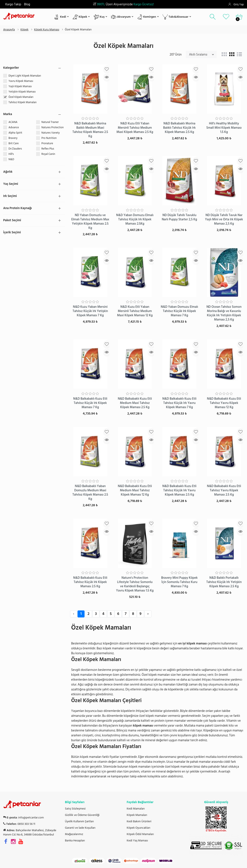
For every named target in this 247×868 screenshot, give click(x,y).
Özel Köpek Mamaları (21, 97)
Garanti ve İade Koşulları (80, 828)
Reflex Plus (48, 149)
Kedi (60, 17)
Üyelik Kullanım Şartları (79, 821)
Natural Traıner (50, 122)
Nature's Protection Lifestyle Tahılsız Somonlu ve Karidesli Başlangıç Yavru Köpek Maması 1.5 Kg (135, 584)
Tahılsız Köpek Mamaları (23, 102)
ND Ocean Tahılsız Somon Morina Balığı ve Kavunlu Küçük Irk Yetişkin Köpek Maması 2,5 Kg (224, 313)
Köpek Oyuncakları (139, 828)
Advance (14, 127)
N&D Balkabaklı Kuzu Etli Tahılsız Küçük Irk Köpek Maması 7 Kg (90, 403)
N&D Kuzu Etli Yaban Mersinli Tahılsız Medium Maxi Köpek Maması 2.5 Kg (135, 128)
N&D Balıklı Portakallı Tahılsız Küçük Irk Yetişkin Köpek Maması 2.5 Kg (224, 582)
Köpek (80, 17)
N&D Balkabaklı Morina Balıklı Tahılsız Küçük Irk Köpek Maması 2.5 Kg (179, 128)
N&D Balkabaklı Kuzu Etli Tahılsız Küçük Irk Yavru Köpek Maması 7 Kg (179, 403)
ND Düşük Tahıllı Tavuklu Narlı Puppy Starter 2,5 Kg (179, 217)
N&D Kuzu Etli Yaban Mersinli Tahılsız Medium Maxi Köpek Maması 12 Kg (135, 311)
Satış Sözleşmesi (75, 809)
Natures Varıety (51, 133)
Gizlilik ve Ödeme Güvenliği (82, 815)
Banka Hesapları (75, 841)
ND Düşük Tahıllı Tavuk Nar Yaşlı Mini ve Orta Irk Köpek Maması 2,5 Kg (224, 219)
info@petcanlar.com (31, 818)
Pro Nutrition (49, 138)
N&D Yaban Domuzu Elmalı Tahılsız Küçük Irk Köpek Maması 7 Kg (179, 311)
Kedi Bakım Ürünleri (139, 821)
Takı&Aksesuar (175, 17)
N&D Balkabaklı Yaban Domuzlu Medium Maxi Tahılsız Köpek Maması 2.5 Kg (90, 492)
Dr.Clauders (15, 149)
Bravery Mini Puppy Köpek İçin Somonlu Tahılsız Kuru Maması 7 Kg (179, 582)
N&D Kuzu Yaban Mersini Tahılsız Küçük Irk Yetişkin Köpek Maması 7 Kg (90, 311)
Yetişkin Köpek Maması (22, 92)
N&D (11, 159)
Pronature (47, 143)
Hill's (11, 154)
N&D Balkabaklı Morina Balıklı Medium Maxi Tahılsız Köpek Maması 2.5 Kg (90, 130)
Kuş (99, 17)
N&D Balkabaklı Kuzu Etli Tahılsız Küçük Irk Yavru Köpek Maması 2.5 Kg (179, 490)
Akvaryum (121, 17)
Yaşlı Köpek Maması (20, 86)
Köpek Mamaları (137, 815)
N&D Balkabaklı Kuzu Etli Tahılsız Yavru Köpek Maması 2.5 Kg (224, 490)
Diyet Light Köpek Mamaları (25, 76)
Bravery (13, 138)
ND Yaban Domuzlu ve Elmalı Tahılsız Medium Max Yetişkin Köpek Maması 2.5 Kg (90, 222)
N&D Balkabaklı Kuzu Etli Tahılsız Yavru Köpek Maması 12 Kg (224, 403)
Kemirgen (147, 17)
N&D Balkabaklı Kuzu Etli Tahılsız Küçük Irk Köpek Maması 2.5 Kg (90, 582)
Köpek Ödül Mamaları (140, 834)
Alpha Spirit (15, 133)
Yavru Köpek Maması (21, 81)
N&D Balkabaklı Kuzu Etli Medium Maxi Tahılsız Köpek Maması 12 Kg (135, 490)
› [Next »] (148, 614)
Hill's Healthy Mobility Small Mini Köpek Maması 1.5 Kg (224, 128)
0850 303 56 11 (26, 824)
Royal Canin (48, 154)
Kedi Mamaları (136, 809)
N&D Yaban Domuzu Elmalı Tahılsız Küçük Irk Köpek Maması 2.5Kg (135, 219)
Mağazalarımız (74, 834)
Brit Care (14, 143)
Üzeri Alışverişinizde (123, 4)
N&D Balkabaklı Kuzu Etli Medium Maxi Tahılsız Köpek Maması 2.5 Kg (135, 403)
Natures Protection (53, 127)
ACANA (13, 122)
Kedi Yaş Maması (137, 841)
